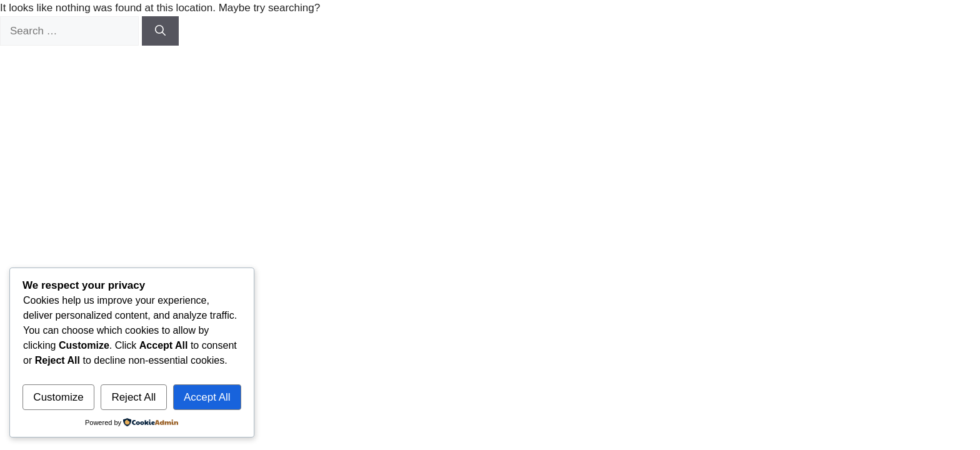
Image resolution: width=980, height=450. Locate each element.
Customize (58, 397)
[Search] (160, 31)
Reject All (133, 397)
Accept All (207, 397)
